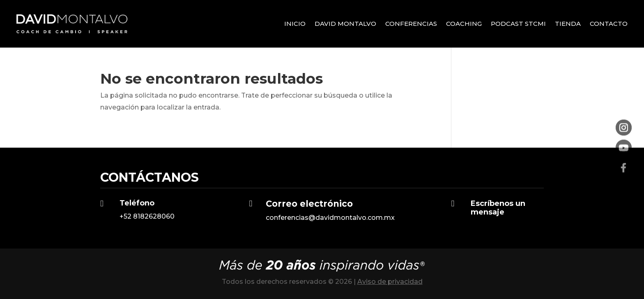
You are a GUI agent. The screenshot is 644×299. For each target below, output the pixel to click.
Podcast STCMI (518, 24)
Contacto (609, 24)
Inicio (295, 24)
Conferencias (411, 24)
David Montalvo (345, 24)
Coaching (464, 24)
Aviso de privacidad (390, 282)
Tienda (568, 24)
